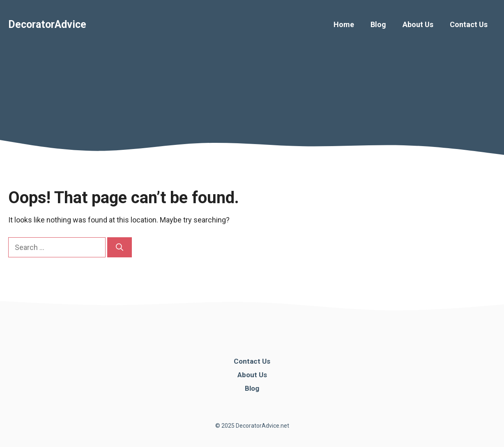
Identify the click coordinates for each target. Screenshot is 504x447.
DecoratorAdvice (47, 24)
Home (344, 24)
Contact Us (469, 24)
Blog (378, 24)
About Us (418, 24)
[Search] (120, 247)
